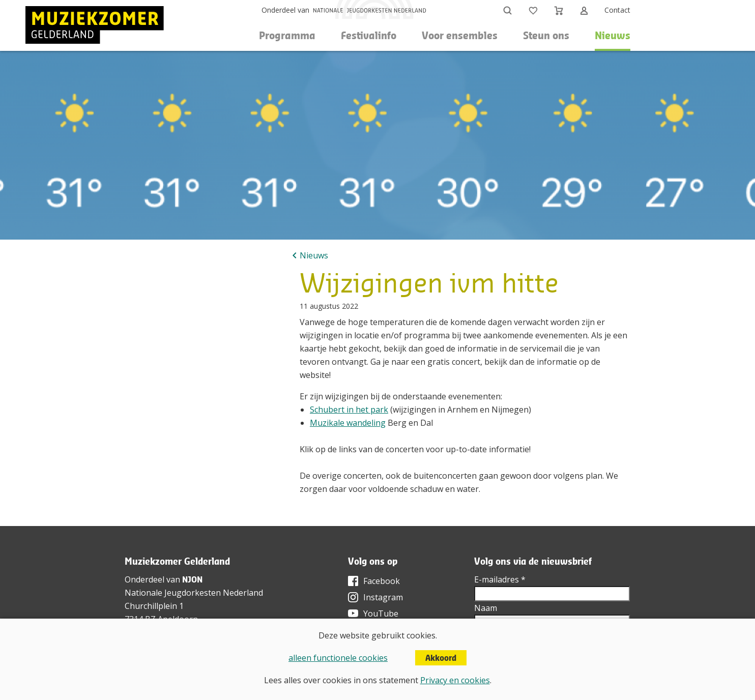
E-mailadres (500, 579)
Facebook (382, 581)
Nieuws (613, 35)
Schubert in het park (349, 410)
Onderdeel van (285, 10)
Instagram (383, 597)
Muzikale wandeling (348, 423)
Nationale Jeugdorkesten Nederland (194, 593)
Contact (617, 10)
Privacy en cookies (455, 680)
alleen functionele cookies (338, 658)
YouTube (381, 614)
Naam (486, 608)
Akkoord (441, 658)
